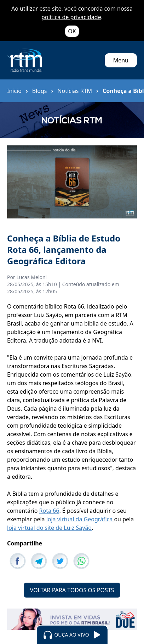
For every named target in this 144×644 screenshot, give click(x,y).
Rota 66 (49, 511)
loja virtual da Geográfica (80, 519)
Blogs (40, 91)
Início (14, 91)
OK (72, 31)
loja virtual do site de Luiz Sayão (49, 528)
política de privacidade (71, 17)
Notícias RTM (75, 91)
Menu (121, 60)
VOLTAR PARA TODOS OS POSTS (72, 590)
